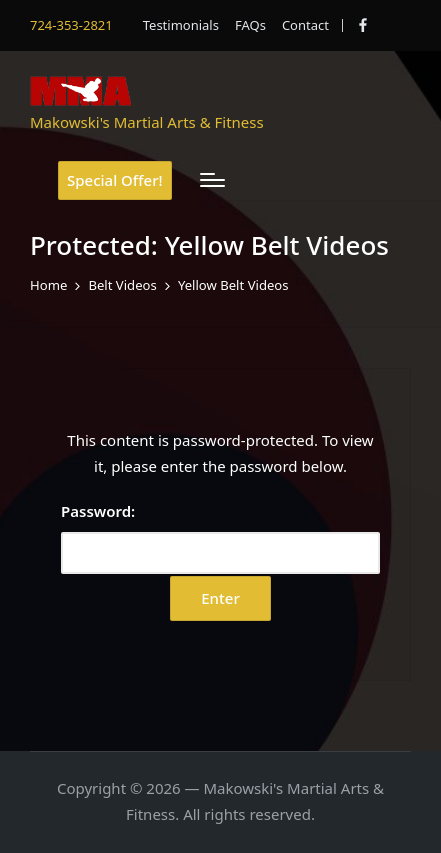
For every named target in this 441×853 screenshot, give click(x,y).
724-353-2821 (71, 25)
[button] (115, 180)
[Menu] (212, 180)
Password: (220, 537)
